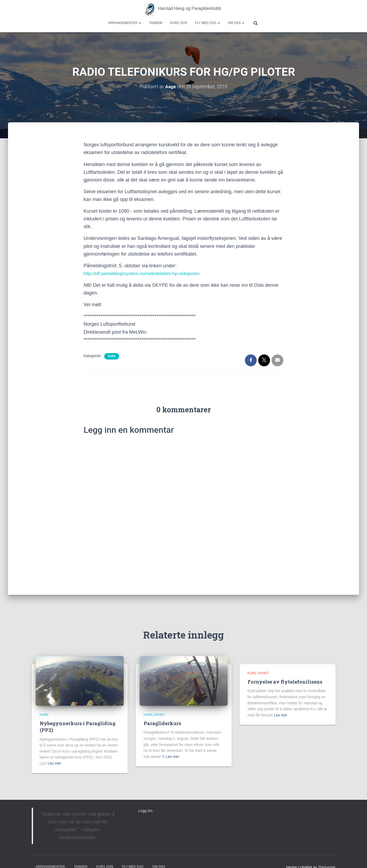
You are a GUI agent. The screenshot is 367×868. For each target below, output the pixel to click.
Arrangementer (125, 23)
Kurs (112, 356)
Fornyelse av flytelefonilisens (285, 682)
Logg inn (146, 810)
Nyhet (160, 714)
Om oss (236, 23)
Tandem (156, 23)
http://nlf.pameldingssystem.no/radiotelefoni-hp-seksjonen (145, 273)
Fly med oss (207, 23)
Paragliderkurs (162, 723)
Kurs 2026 (179, 23)
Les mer (55, 763)
